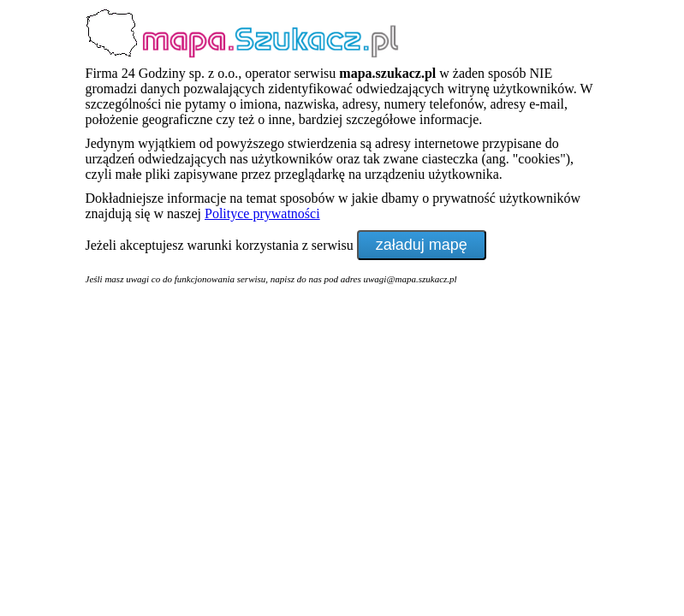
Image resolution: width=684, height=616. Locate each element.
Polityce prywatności (262, 213)
